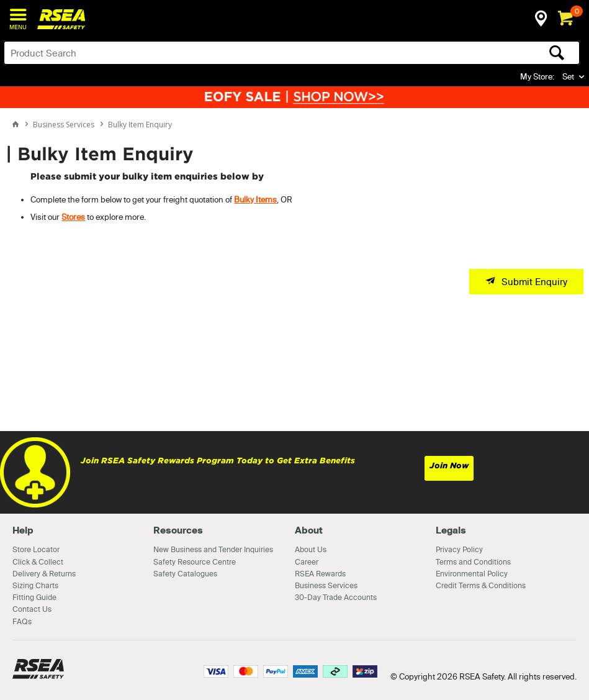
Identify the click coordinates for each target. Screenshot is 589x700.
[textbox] (228, 53)
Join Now (449, 466)
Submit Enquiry (534, 282)
